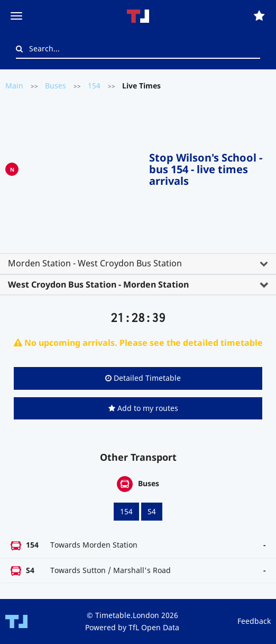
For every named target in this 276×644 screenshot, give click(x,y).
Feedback (254, 621)
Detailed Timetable (143, 378)
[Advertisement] (84, 167)
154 (94, 86)
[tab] (138, 264)
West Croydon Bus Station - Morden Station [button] (98, 284)
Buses (56, 86)
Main (14, 86)
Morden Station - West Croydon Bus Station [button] (95, 263)
